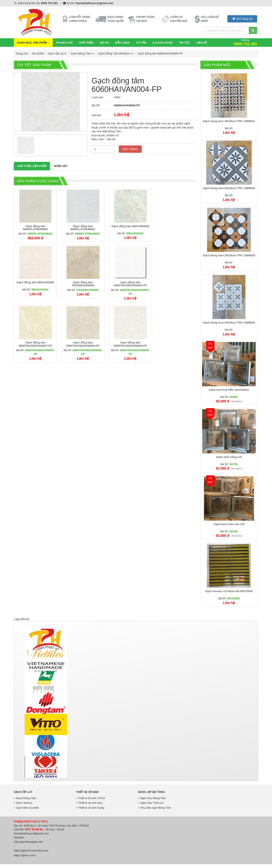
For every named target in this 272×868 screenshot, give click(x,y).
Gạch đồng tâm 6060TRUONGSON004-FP (35, 342)
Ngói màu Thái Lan (151, 807)
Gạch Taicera (23, 807)
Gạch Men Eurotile (26, 812)
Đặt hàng (130, 149)
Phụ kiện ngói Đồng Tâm (154, 812)
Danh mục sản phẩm (33, 43)
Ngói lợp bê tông (152, 796)
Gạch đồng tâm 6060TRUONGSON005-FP (175, 283)
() (242, 19)
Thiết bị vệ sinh (87, 796)
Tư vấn (141, 43)
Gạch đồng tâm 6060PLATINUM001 (82, 227)
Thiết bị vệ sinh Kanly (90, 812)
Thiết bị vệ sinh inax (89, 807)
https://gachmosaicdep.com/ (31, 854)
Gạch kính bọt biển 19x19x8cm (229, 392)
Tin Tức (184, 43)
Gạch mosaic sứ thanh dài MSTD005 (229, 595)
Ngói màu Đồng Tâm (152, 802)
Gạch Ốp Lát (57, 53)
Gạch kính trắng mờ (229, 460)
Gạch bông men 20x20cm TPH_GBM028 (229, 324)
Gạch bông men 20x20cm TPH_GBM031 (229, 122)
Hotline (245, 42)
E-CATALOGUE (162, 43)
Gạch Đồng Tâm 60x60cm (116, 53)
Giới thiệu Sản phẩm (32, 166)
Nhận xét (61, 166)
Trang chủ (64, 43)
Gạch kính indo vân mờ (229, 527)
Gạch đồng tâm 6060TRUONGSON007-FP (128, 283)
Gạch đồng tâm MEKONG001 (175, 225)
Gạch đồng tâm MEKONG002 (128, 225)
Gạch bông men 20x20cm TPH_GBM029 (229, 257)
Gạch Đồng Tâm (82, 53)
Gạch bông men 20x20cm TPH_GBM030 (229, 189)
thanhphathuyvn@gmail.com (94, 3)
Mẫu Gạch (123, 43)
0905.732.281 (49, 3)
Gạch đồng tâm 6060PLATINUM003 (35, 227)
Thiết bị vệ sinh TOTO (91, 802)
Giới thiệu (86, 43)
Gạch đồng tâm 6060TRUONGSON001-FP (82, 283)
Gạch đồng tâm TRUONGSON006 (35, 283)
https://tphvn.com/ (25, 859)
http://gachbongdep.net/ (28, 846)
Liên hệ (201, 43)
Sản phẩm (38, 53)
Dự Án (104, 43)
